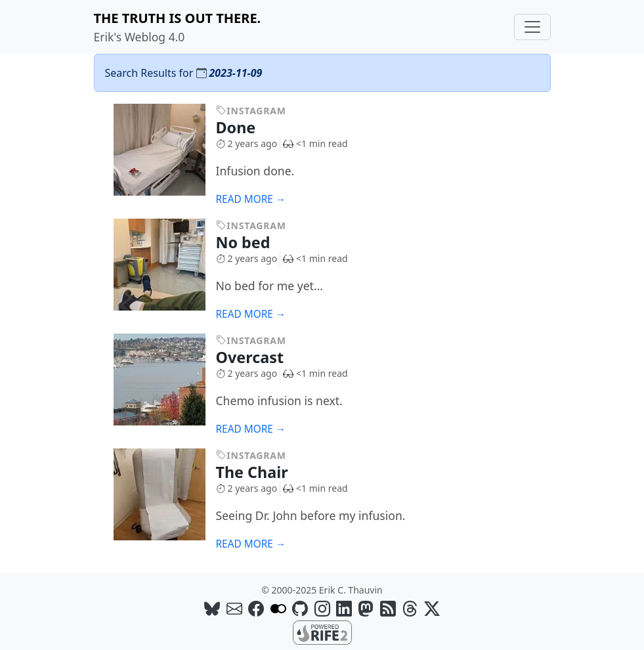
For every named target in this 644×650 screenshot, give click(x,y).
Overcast (260, 357)
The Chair (262, 472)
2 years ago (247, 143)
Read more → (251, 199)
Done (246, 127)
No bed (253, 242)
